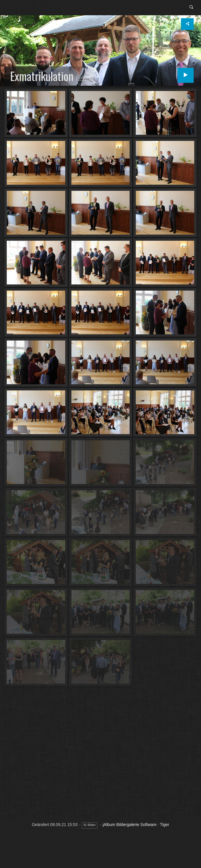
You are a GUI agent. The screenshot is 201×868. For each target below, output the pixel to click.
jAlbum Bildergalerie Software (130, 825)
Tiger (164, 825)
